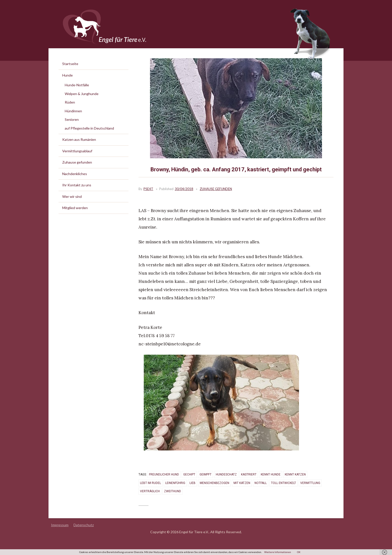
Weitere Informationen (278, 552)
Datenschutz (84, 525)
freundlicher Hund (164, 474)
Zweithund (172, 491)
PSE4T (148, 189)
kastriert (249, 474)
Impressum (60, 525)
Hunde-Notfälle (77, 85)
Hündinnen (73, 111)
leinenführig (175, 483)
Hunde (67, 75)
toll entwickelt (283, 483)
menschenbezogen (214, 483)
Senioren (72, 119)
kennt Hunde (271, 474)
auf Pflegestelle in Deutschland (89, 128)
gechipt (189, 474)
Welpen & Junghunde (82, 94)
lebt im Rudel (150, 483)
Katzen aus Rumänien (79, 139)
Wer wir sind (72, 196)
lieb (192, 483)
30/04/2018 (184, 189)
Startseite (70, 64)
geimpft (205, 474)
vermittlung (310, 483)
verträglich (150, 491)
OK (299, 552)
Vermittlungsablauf (77, 151)
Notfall (261, 483)
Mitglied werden (75, 208)
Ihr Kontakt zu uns (77, 185)
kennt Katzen (295, 474)
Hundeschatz (226, 474)
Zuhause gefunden (216, 189)
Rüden (70, 102)
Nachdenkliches (75, 174)
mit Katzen (242, 483)
